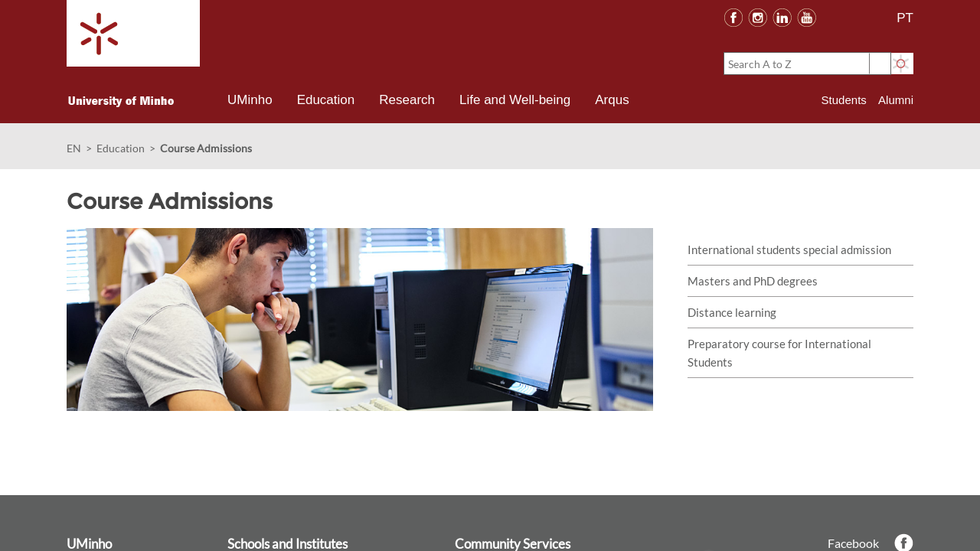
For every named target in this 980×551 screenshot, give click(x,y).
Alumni (896, 100)
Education (121, 148)
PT (905, 18)
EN (74, 148)
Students (844, 100)
